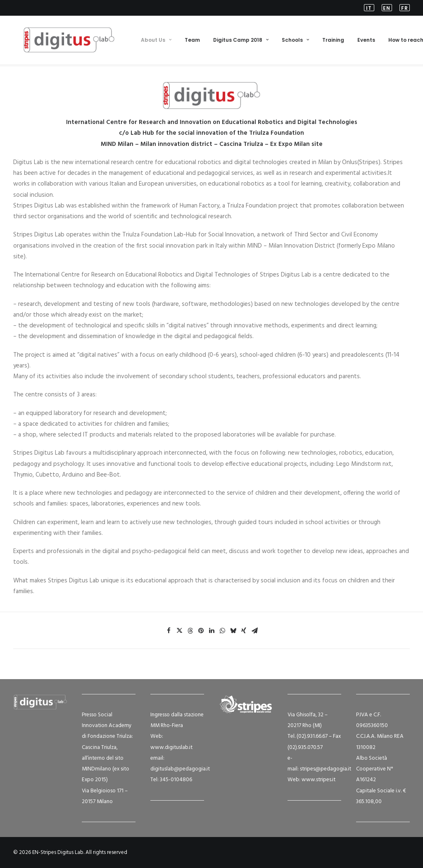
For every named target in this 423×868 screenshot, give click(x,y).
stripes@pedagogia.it (326, 769)
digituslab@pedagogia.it (180, 769)
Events (366, 41)
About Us (156, 41)
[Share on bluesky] (233, 631)
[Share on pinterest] (201, 631)
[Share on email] (254, 631)
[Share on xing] (244, 631)
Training (333, 41)
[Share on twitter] (179, 631)
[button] (371, 8)
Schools (295, 41)
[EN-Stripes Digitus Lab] (64, 41)
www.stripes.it (318, 780)
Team (192, 41)
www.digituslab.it (171, 748)
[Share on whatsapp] (222, 631)
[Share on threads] (190, 631)
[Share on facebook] (169, 631)
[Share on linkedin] (211, 631)
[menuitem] (371, 8)
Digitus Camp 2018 (240, 41)
